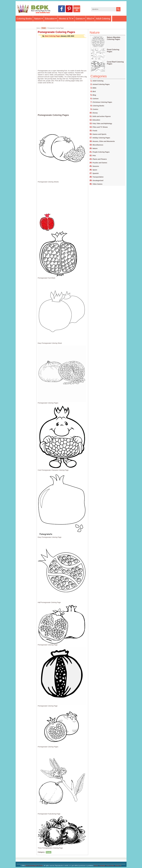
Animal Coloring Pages (101, 84)
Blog (94, 95)
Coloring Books (24, 19)
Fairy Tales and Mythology (102, 124)
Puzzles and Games (100, 163)
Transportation (98, 177)
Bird (94, 91)
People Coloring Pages (101, 152)
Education (50, 19)
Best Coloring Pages (53, 36)
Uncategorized (98, 180)
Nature (37, 19)
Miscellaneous (98, 145)
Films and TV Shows (100, 127)
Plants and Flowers (100, 159)
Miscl (89, 19)
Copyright (102, 866)
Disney (95, 113)
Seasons (96, 166)
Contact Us (118, 866)
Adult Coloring (103, 19)
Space (95, 170)
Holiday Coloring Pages (101, 138)
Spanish (96, 173)
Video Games (97, 184)
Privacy (96, 866)
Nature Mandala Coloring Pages (114, 38)
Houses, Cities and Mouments (104, 141)
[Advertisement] (62, 54)
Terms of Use (110, 866)
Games (79, 19)
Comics (95, 109)
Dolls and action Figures (102, 116)
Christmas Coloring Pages (102, 102)
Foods (44, 28)
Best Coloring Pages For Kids (34, 866)
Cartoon (96, 99)
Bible (94, 88)
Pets (94, 156)
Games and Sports (100, 134)
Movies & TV (65, 19)
